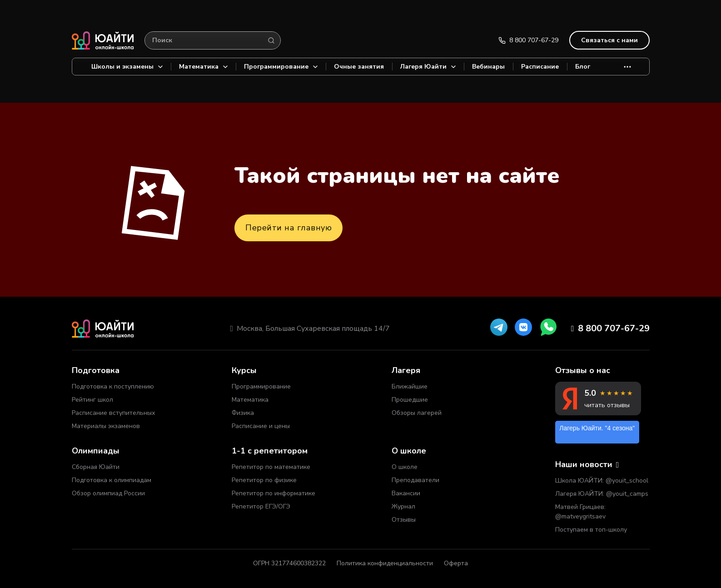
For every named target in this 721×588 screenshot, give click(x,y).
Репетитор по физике (264, 480)
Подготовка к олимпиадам (112, 480)
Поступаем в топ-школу (591, 530)
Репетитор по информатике (273, 493)
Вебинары (488, 67)
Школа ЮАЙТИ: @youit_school (602, 481)
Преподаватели (415, 480)
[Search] (271, 40)
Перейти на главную (288, 228)
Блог (583, 67)
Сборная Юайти (96, 467)
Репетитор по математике (271, 467)
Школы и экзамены (127, 67)
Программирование (281, 67)
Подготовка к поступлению (113, 386)
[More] (627, 67)
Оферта (456, 563)
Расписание (540, 67)
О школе (405, 467)
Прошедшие (410, 400)
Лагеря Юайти (428, 67)
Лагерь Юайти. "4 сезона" (597, 428)
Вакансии (406, 493)
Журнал (403, 506)
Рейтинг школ (92, 400)
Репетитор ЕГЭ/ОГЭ (261, 506)
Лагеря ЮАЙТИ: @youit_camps (602, 494)
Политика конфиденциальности (385, 563)
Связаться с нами (609, 40)
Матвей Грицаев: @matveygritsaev (580, 512)
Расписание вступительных (113, 413)
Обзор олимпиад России (108, 493)
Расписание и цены (261, 426)
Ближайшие (410, 386)
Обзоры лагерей (417, 413)
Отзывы (404, 520)
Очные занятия (359, 67)
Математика (203, 67)
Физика (243, 413)
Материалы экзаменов (106, 426)
